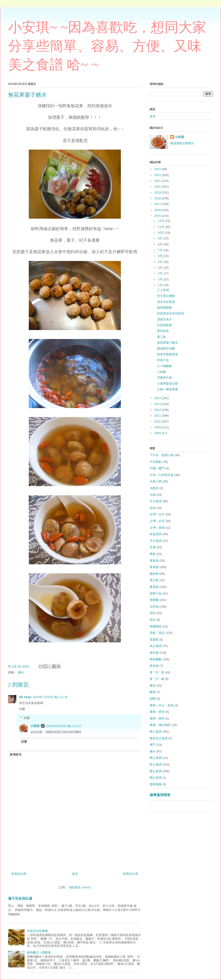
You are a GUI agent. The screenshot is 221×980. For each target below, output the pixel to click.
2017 (158, 204)
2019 (158, 193)
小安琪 (35, 726)
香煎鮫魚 (163, 331)
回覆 (22, 709)
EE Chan (25, 697)
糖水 (21, 672)
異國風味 (156, 626)
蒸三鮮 (161, 337)
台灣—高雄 (157, 528)
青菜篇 (154, 567)
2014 (158, 398)
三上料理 (163, 290)
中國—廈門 (157, 468)
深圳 (153, 613)
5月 (161, 262)
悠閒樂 (154, 600)
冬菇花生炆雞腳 (37, 931)
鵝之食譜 (156, 778)
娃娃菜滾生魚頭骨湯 (170, 313)
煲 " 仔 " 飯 (157, 679)
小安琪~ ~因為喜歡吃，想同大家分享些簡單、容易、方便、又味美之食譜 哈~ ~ (107, 46)
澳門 (153, 745)
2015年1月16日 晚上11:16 (50, 697)
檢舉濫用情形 (160, 795)
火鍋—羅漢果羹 (167, 389)
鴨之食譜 (156, 758)
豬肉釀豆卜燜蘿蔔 (39, 952)
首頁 (75, 874)
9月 (161, 238)
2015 (158, 216)
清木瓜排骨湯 (166, 302)
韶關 (153, 699)
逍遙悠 (154, 639)
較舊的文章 (131, 874)
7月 (161, 250)
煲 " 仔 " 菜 (157, 672)
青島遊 (154, 561)
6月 (161, 256)
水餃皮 (154, 488)
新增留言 (16, 755)
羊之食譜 (156, 541)
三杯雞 (161, 372)
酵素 (153, 692)
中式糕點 (156, 462)
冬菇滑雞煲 (164, 325)
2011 (158, 416)
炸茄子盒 (163, 360)
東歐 (153, 554)
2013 (158, 404)
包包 (153, 508)
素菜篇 (154, 587)
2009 (158, 427)
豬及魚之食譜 (159, 738)
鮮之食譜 (156, 764)
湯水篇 (154, 653)
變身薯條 (156, 784)
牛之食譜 (156, 501)
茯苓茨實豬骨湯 (167, 354)
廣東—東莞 (157, 712)
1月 (161, 285)
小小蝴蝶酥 (164, 366)
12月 (161, 221)
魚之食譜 (156, 646)
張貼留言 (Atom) (80, 887)
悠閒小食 (156, 593)
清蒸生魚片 (164, 319)
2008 (158, 433)
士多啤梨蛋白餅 (167, 384)
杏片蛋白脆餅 (166, 296)
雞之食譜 (156, 771)
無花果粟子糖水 (167, 343)
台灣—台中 (157, 514)
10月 (161, 233)
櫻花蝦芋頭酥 (166, 349)
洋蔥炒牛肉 (164, 378)
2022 (158, 175)
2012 (158, 410)
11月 (161, 227)
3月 (161, 273)
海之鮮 (154, 580)
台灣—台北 (157, 521)
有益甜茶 (156, 534)
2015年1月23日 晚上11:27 (64, 726)
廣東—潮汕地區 (160, 725)
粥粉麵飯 (156, 659)
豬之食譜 (156, 732)
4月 (161, 268)
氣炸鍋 (154, 574)
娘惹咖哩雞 (164, 308)
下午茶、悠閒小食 (162, 455)
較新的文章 (19, 874)
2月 (161, 279)
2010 (158, 422)
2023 (158, 169)
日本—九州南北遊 (162, 475)
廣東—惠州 (157, 718)
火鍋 (153, 495)
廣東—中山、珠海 (162, 705)
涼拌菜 (154, 607)
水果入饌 (156, 481)
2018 (158, 198)
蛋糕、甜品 (157, 633)
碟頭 (153, 686)
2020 (158, 187)
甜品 (153, 620)
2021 (158, 181)
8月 (161, 244)
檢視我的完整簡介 (182, 143)
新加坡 (154, 666)
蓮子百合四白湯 (20, 898)
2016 (158, 210)
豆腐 (153, 547)
